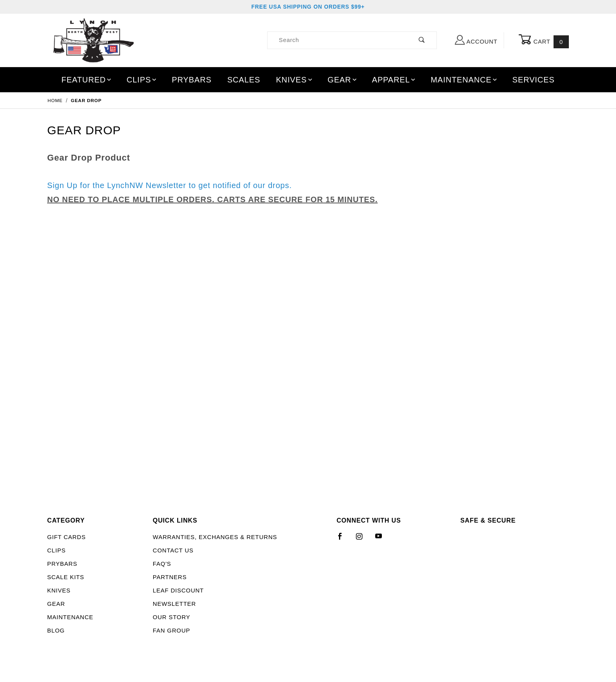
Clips (142, 80)
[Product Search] (338, 40)
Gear (343, 80)
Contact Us (173, 550)
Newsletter (174, 604)
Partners (170, 577)
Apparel (394, 80)
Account (476, 40)
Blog (56, 631)
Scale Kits (66, 577)
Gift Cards (66, 537)
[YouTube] (382, 539)
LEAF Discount (178, 591)
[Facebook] (344, 539)
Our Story (171, 617)
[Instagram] (363, 539)
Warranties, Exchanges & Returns (215, 537)
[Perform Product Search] (422, 40)
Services (533, 80)
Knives (294, 80)
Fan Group (171, 631)
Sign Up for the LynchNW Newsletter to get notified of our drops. (170, 185)
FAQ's (162, 564)
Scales (244, 80)
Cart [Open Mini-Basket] (544, 41)
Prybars (192, 80)
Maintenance (464, 80)
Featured (87, 80)
